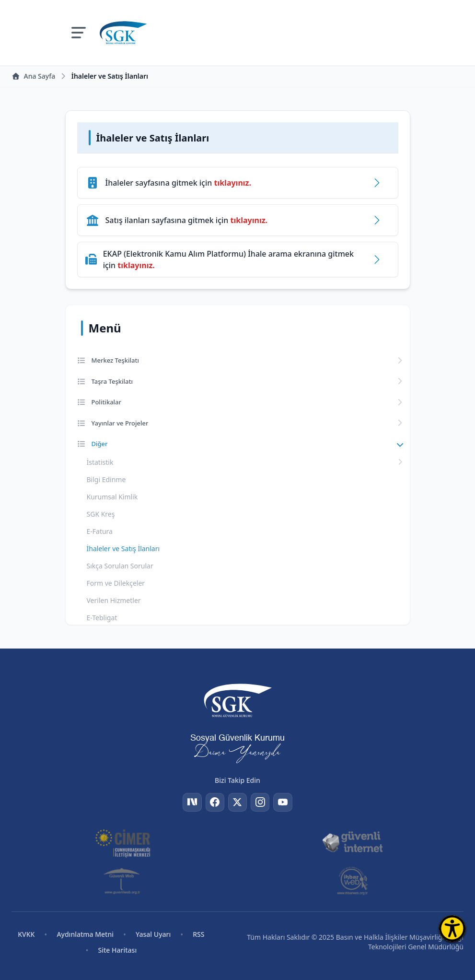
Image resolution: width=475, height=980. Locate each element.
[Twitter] (238, 802)
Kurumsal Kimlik (112, 497)
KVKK (26, 934)
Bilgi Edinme (106, 479)
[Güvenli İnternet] (352, 842)
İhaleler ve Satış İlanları (123, 549)
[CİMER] (123, 842)
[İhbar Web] (353, 881)
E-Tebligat (102, 618)
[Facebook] (215, 802)
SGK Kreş (101, 514)
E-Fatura (100, 531)
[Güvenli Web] (122, 881)
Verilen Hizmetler (114, 600)
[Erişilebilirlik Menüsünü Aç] (452, 928)
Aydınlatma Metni (85, 934)
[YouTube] (284, 802)
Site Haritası (118, 950)
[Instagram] (261, 802)
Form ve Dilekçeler (116, 583)
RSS (198, 934)
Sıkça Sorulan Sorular (120, 566)
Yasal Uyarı (153, 934)
